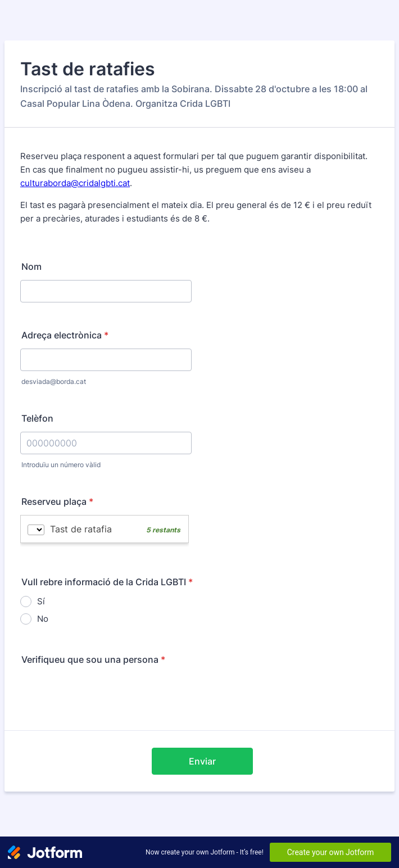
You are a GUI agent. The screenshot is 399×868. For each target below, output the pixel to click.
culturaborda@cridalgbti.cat (75, 183)
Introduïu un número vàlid (61, 465)
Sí (41, 601)
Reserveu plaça (57, 501)
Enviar (202, 761)
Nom (31, 266)
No (43, 619)
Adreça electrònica (65, 335)
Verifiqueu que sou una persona (93, 659)
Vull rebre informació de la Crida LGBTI (107, 582)
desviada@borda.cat (54, 381)
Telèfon (37, 418)
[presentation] (106, 695)
